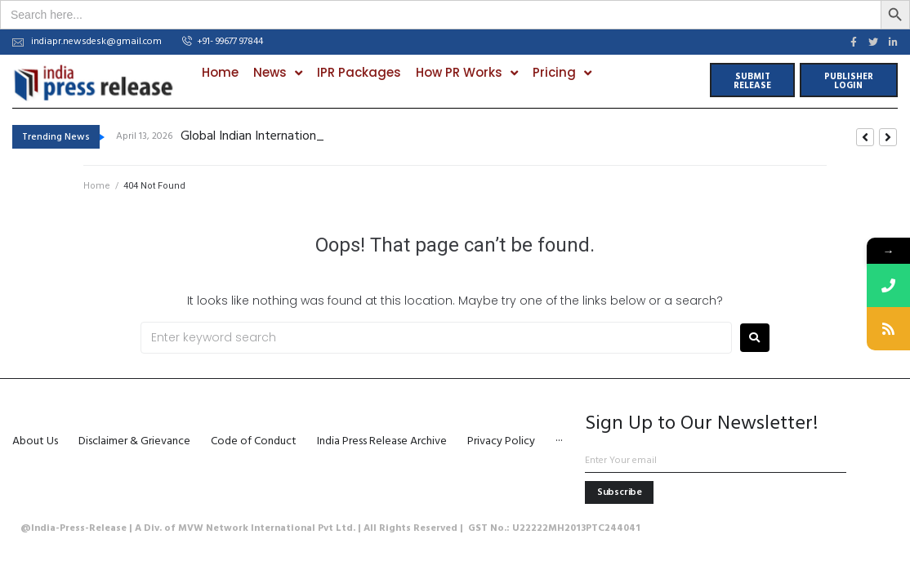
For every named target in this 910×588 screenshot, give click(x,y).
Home (97, 186)
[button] (223, 42)
